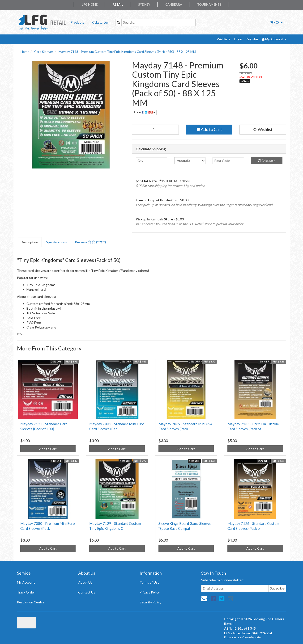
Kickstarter (100, 22)
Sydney (144, 4)
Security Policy (150, 602)
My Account (26, 582)
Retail (118, 4)
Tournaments (209, 4)
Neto (258, 637)
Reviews (91, 242)
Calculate (267, 161)
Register (252, 39)
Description (29, 242)
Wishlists (224, 39)
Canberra (174, 4)
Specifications (56, 242)
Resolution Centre (31, 602)
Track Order (26, 592)
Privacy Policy (150, 592)
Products (77, 22)
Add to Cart (209, 129)
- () (276, 22)
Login (238, 39)
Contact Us (87, 592)
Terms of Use (149, 582)
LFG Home (90, 4)
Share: (144, 112)
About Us (85, 582)
